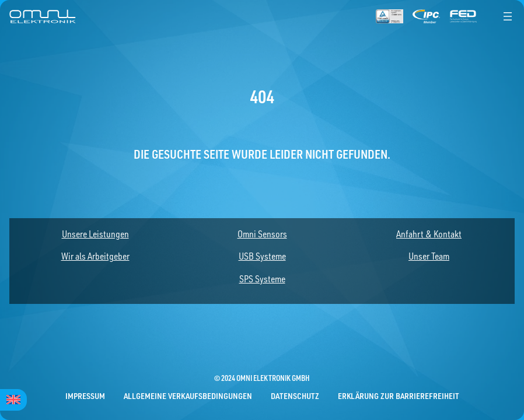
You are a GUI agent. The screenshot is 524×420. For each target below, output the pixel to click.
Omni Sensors (262, 234)
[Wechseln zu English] (13, 400)
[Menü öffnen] (508, 16)
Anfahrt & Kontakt (429, 234)
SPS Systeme (262, 279)
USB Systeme (262, 256)
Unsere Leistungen (95, 234)
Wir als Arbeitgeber (95, 256)
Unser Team (429, 256)
